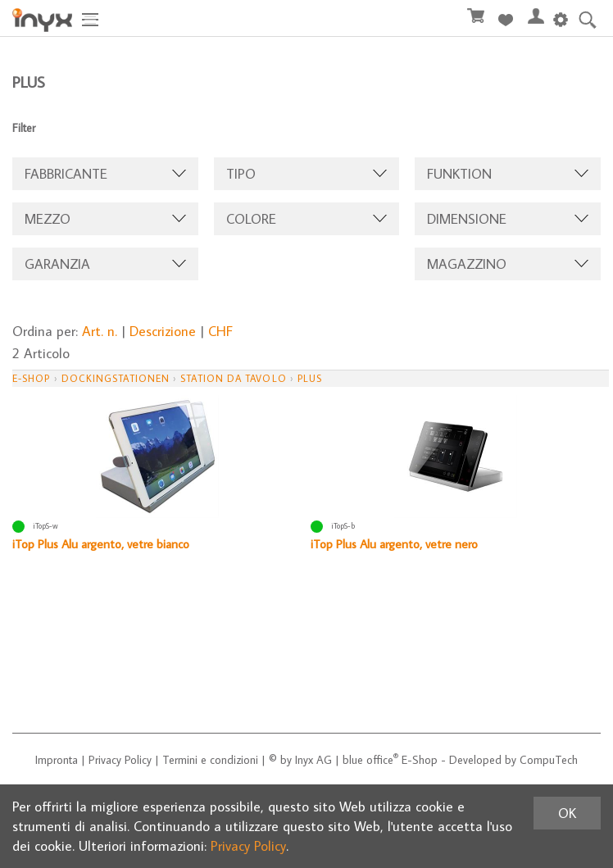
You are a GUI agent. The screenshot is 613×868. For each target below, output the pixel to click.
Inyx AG (313, 760)
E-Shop (31, 378)
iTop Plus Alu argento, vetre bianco (101, 544)
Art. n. (100, 331)
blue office (370, 760)
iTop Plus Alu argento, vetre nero (394, 544)
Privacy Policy (120, 760)
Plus (310, 378)
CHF (220, 331)
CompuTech (549, 760)
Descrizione (163, 331)
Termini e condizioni (210, 760)
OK (567, 813)
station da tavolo (233, 378)
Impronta (57, 760)
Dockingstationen (116, 378)
